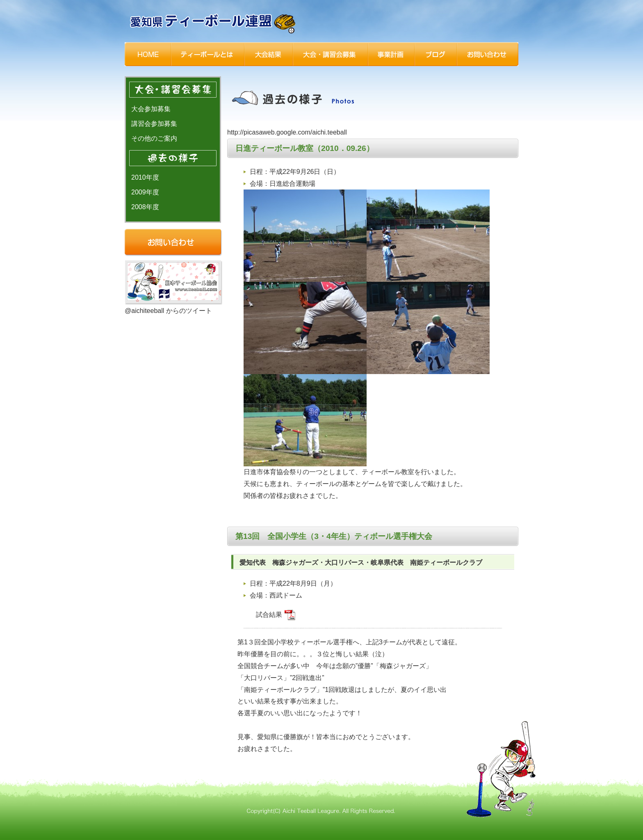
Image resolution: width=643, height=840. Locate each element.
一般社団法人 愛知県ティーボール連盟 (214, 23)
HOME (148, 54)
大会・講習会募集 (330, 54)
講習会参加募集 (154, 124)
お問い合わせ (488, 54)
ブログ (436, 54)
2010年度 (145, 177)
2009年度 (145, 192)
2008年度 (145, 207)
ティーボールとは (208, 54)
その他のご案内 (154, 138)
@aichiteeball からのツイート (168, 311)
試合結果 (276, 615)
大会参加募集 (151, 109)
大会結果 (269, 54)
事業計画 (391, 54)
